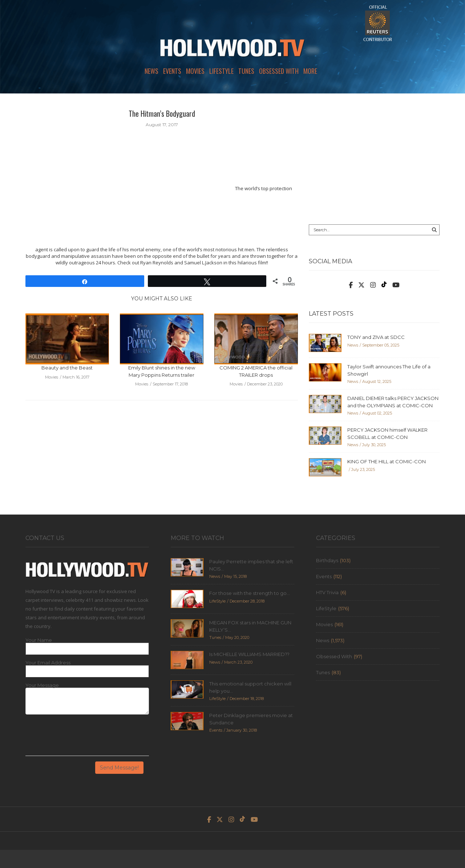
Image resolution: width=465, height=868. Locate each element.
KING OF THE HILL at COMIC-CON (387, 461)
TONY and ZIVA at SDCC (376, 337)
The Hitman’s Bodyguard (162, 113)
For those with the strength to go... (250, 593)
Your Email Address (48, 663)
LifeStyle (221, 71)
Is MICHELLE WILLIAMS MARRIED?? (249, 654)
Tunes (246, 71)
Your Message (42, 685)
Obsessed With (279, 71)
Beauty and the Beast (67, 368)
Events (172, 71)
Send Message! (119, 768)
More (310, 71)
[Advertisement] (374, 159)
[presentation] (81, 738)
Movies (195, 71)
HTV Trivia (327, 592)
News (151, 71)
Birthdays (327, 560)
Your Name (39, 640)
